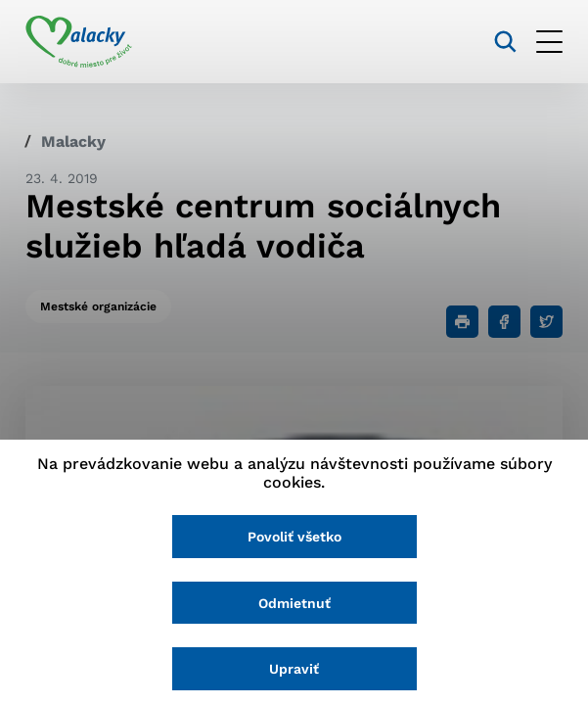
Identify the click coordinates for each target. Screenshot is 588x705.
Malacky (73, 141)
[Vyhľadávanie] (505, 42)
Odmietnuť (294, 603)
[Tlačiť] (462, 322)
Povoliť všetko (294, 537)
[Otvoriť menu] (549, 42)
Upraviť (294, 669)
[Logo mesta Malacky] (79, 42)
